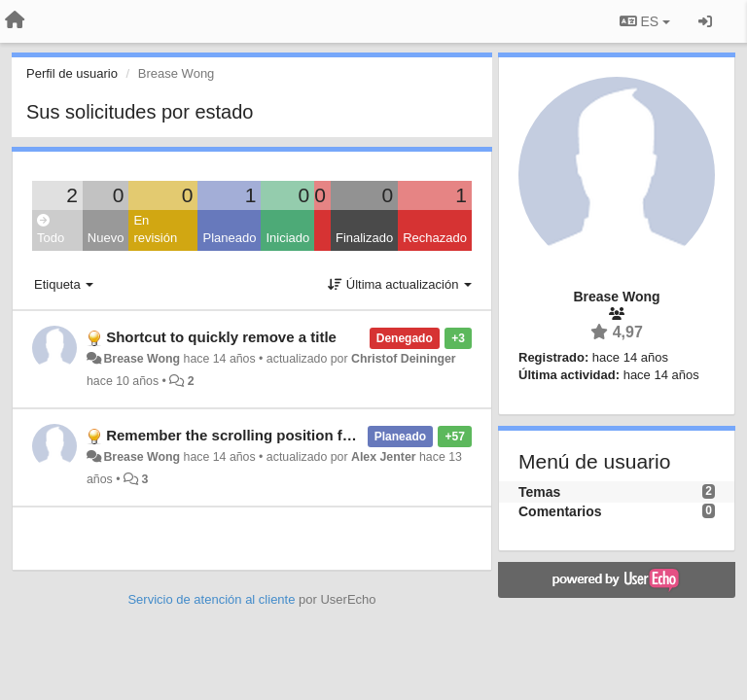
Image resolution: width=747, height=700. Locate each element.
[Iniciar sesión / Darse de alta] (705, 21)
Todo (51, 230)
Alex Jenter (384, 457)
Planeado (229, 238)
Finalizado (364, 238)
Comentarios (560, 511)
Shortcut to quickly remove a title (221, 337)
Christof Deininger (404, 359)
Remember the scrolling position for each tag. (265, 435)
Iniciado (287, 238)
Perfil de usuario (72, 73)
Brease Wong (142, 359)
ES (645, 21)
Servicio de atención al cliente (213, 599)
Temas (539, 492)
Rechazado (435, 238)
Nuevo (106, 238)
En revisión (155, 229)
